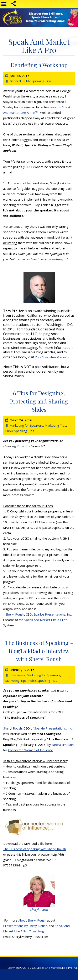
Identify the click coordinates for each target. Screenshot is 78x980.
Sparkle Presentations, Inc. (53, 614)
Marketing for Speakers (26, 425)
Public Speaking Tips (37, 81)
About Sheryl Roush (32, 920)
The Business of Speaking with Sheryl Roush (35, 849)
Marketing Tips (55, 425)
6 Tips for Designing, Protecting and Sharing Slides (39, 401)
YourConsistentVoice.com (53, 357)
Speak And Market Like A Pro (45, 620)
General (15, 81)
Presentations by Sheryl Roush (25, 926)
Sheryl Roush (15, 614)
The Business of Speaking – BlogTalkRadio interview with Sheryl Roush (39, 651)
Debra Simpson (63, 745)
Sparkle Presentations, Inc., (54, 728)
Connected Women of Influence (31, 750)
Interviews (17, 675)
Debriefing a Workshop (39, 65)
